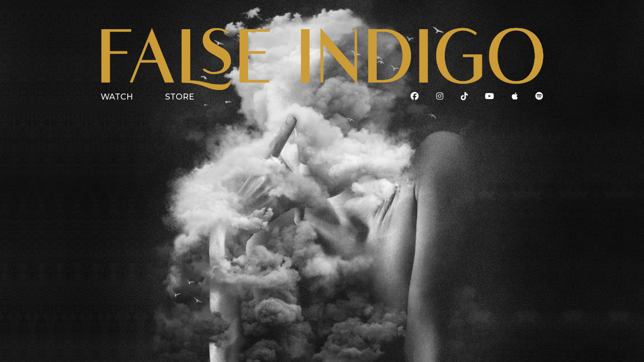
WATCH (117, 97)
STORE (180, 97)
